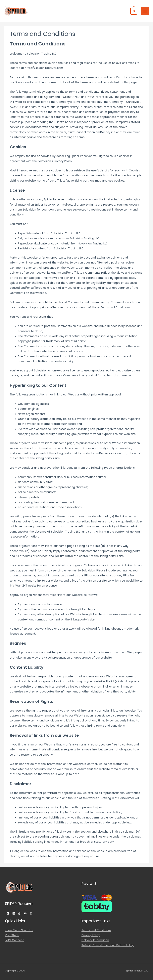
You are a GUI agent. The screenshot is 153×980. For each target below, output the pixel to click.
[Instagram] (14, 913)
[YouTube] (25, 913)
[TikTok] (19, 913)
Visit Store (12, 935)
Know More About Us (19, 930)
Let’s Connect (14, 940)
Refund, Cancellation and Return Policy (108, 945)
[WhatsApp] (31, 913)
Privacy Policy (91, 935)
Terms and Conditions (96, 930)
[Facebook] (8, 913)
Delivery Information (95, 940)
